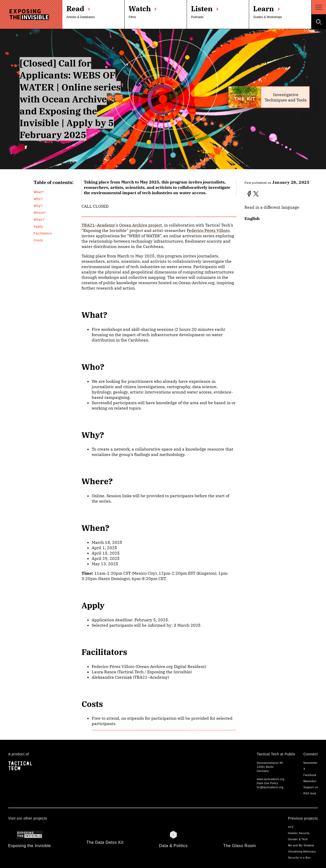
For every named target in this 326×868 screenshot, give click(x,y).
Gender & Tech (298, 839)
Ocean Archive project (141, 225)
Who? (38, 199)
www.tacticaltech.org (270, 779)
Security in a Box (299, 858)
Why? (38, 206)
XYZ (291, 827)
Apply (38, 227)
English (252, 218)
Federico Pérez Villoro (208, 230)
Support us (311, 787)
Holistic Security (299, 833)
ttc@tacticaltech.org (270, 787)
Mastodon (310, 781)
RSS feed (310, 793)
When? (39, 220)
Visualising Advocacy (302, 851)
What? (39, 192)
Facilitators (43, 233)
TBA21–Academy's (100, 225)
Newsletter (310, 763)
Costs (38, 240)
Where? (40, 213)
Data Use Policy (267, 783)
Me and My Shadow (301, 845)
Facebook (310, 775)
